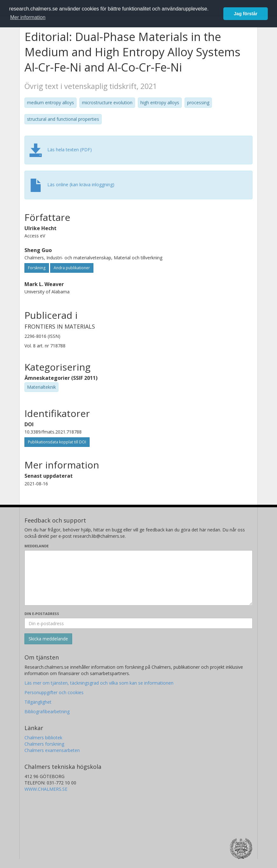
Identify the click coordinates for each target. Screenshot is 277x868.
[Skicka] (48, 639)
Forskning (37, 268)
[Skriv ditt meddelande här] (138, 578)
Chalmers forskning (44, 744)
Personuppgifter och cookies (54, 692)
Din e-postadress (42, 614)
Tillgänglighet (38, 702)
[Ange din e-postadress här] (138, 623)
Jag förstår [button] (246, 14)
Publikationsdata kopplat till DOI (57, 442)
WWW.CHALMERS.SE (46, 789)
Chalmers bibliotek (43, 738)
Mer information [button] (28, 17)
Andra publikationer (72, 268)
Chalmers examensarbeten (52, 750)
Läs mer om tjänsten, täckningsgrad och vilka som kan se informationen (99, 683)
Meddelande (37, 546)
